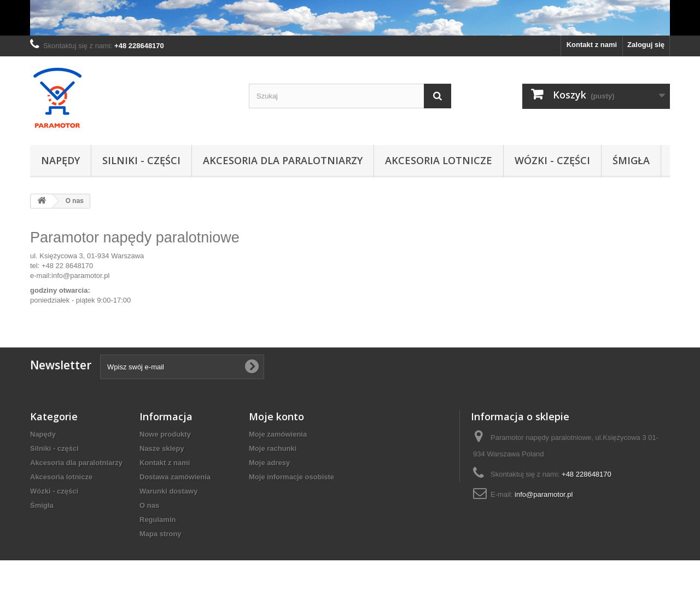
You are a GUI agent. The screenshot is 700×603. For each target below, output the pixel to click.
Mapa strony (161, 534)
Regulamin (157, 520)
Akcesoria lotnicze (439, 160)
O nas (149, 505)
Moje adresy (269, 463)
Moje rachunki (273, 448)
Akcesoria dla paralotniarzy (283, 160)
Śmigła (631, 160)
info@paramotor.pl (80, 276)
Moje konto (276, 416)
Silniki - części (141, 160)
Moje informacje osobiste (291, 477)
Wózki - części (552, 160)
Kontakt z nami (592, 45)
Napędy (60, 160)
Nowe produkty (165, 434)
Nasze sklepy (162, 448)
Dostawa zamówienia (175, 477)
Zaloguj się (646, 45)
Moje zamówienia (278, 434)
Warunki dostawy (168, 491)
